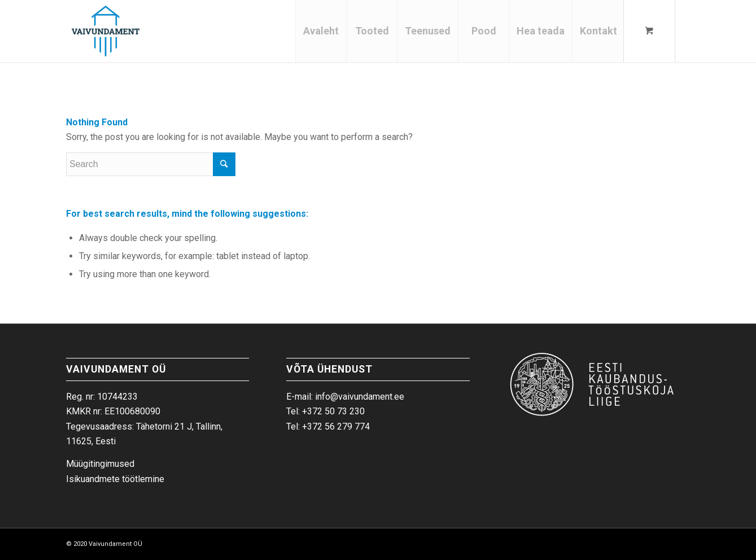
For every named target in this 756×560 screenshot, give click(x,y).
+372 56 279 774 (336, 426)
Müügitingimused (100, 464)
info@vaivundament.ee (360, 397)
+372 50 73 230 (333, 411)
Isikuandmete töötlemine (115, 479)
